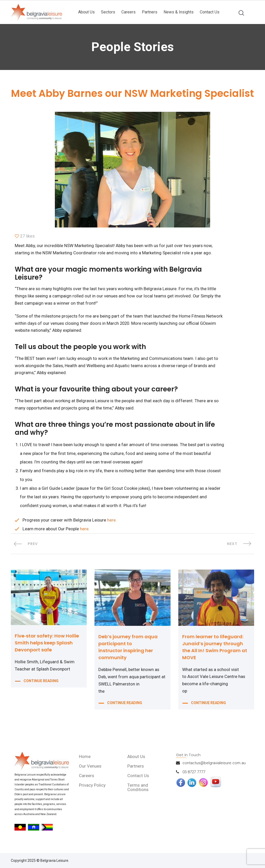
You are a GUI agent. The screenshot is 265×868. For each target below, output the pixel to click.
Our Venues (90, 769)
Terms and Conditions (138, 790)
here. (113, 523)
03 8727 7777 (194, 775)
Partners (150, 12)
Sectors (108, 12)
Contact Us (210, 12)
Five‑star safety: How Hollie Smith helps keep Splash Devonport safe (47, 646)
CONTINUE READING (41, 685)
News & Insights (179, 12)
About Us (86, 12)
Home (85, 760)
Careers (128, 12)
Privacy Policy (93, 788)
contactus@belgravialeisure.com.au (214, 766)
